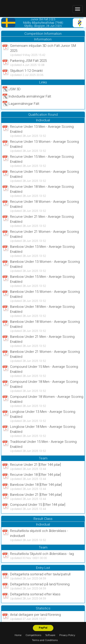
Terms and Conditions (45, 640)
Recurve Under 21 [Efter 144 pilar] (35, 465)
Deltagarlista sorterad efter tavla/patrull (40, 574)
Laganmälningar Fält (24, 104)
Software (50, 635)
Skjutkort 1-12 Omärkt (26, 71)
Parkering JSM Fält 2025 (28, 61)
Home (18, 635)
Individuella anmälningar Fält (30, 96)
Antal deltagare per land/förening (35, 615)
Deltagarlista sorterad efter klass (35, 594)
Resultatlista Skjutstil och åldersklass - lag (42, 554)
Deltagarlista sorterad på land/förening (40, 584)
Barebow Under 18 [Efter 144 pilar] (36, 485)
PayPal (43, 628)
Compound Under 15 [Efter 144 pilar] (38, 505)
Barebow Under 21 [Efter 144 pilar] (36, 495)
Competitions (33, 635)
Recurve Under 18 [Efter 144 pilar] (35, 475)
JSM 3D (15, 89)
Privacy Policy (67, 635)
